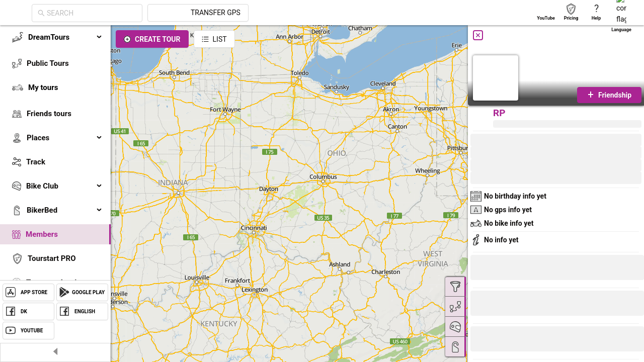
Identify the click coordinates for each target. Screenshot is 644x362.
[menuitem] (55, 37)
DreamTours (65, 37)
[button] (504, 340)
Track (36, 162)
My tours (43, 87)
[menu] (55, 172)
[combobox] (182, 13)
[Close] (478, 35)
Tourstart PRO (52, 258)
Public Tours (48, 63)
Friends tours (49, 114)
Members (42, 234)
